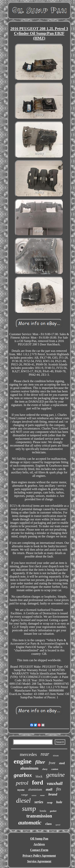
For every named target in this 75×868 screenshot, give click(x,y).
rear (45, 754)
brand (53, 794)
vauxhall (55, 783)
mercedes (28, 754)
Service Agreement (39, 861)
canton (55, 769)
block (39, 776)
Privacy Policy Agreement (39, 856)
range (25, 795)
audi (49, 789)
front (52, 763)
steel (62, 763)
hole (59, 802)
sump (29, 809)
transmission (39, 816)
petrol (22, 783)
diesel (23, 801)
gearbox (23, 775)
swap (50, 803)
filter (40, 762)
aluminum (29, 768)
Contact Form (39, 850)
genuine (55, 775)
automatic (30, 822)
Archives (39, 844)
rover (42, 795)
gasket (53, 811)
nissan (56, 756)
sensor (34, 795)
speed (58, 825)
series (39, 802)
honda (43, 811)
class (48, 824)
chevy (45, 769)
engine (22, 761)
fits (59, 789)
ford (38, 782)
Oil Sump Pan (39, 839)
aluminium (35, 790)
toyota (21, 790)
